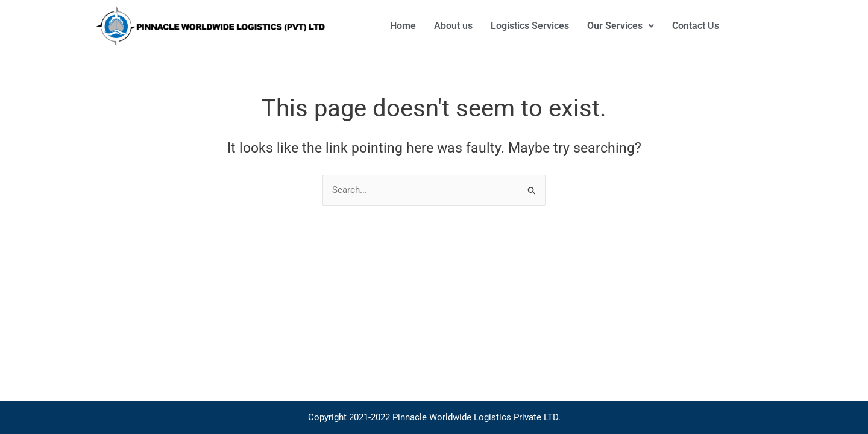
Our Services (621, 26)
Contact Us (696, 26)
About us (453, 26)
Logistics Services (530, 26)
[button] (621, 26)
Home (403, 26)
